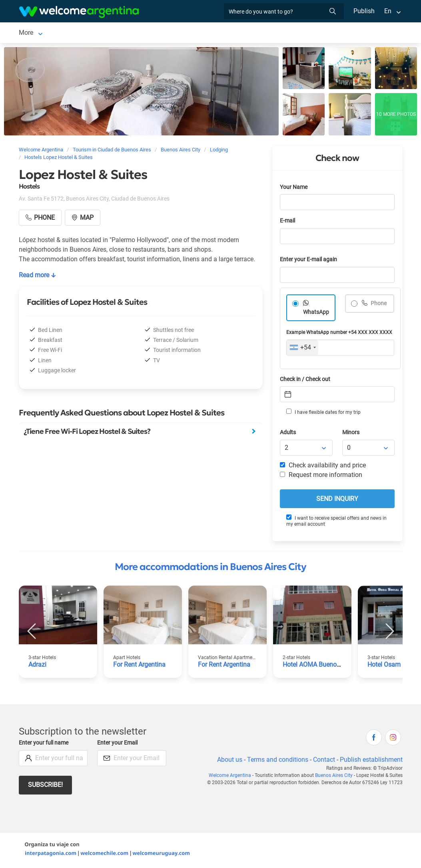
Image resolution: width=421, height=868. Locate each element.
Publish (364, 11)
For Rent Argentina (140, 666)
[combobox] (302, 349)
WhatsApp (316, 314)
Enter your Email (118, 744)
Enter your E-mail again (310, 261)
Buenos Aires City (333, 777)
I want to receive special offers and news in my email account (336, 522)
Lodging (112, 33)
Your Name (294, 189)
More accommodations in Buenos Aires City (210, 568)
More (313, 33)
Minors (351, 434)
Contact (323, 761)
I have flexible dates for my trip (323, 413)
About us (228, 761)
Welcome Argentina (231, 777)
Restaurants (279, 33)
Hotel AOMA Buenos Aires (320, 666)
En (388, 11)
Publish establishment (371, 761)
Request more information (321, 476)
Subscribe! (46, 786)
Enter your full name (45, 744)
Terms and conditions (276, 761)
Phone (378, 305)
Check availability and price (323, 467)
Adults (288, 434)
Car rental (163, 33)
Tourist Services (214, 33)
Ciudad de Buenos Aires (53, 33)
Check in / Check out (306, 381)
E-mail (288, 222)
